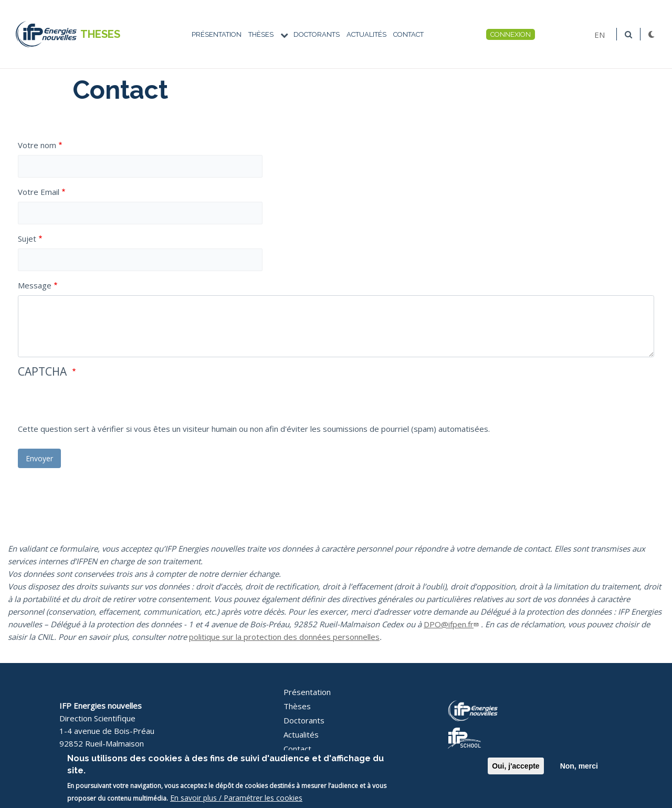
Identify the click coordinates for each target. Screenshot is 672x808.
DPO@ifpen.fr (452, 624)
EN (600, 34)
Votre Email (39, 192)
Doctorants (317, 34)
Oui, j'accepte (516, 766)
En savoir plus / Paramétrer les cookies (236, 798)
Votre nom (37, 145)
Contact (408, 34)
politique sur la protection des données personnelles (284, 637)
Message (35, 285)
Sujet (27, 239)
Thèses (261, 34)
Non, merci (579, 766)
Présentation (217, 34)
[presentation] (98, 402)
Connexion (511, 34)
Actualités (366, 34)
